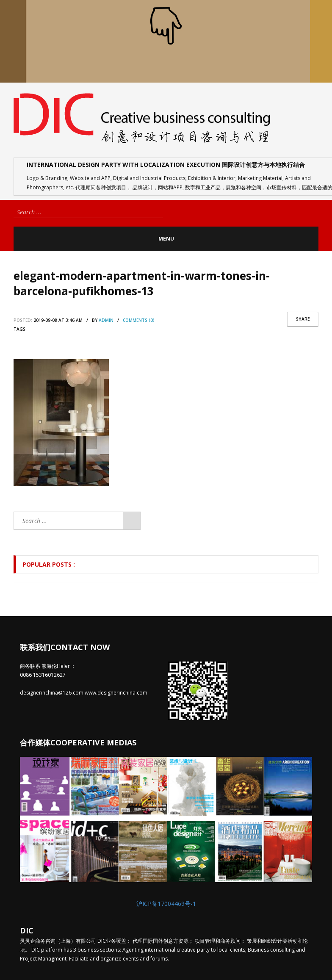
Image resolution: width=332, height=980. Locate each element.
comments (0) (139, 320)
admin (106, 320)
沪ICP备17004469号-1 (166, 904)
